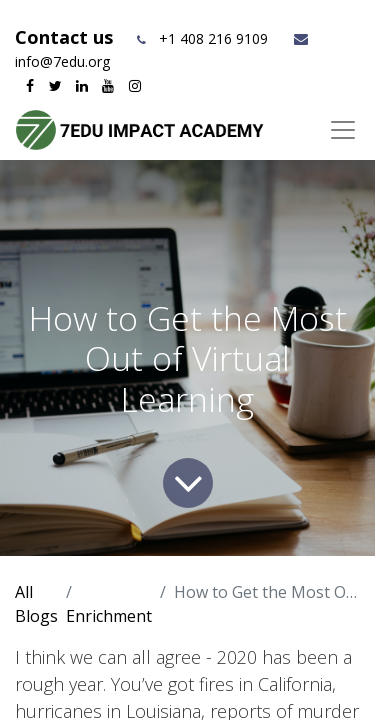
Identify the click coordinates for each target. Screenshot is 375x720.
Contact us (66, 37)
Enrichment (109, 616)
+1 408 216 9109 (213, 38)
